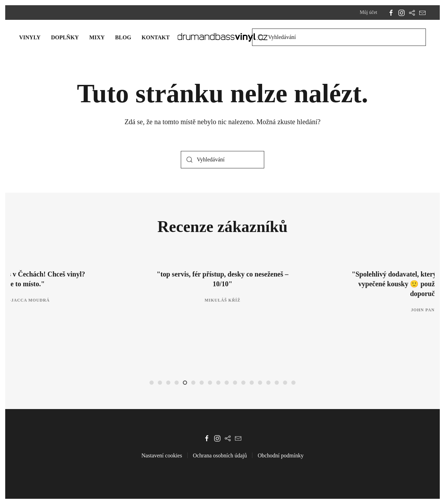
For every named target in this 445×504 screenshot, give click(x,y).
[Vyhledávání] (339, 37)
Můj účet (369, 12)
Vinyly (30, 37)
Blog (123, 37)
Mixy (97, 37)
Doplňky (65, 37)
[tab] (152, 383)
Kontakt (156, 37)
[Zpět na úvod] (223, 37)
